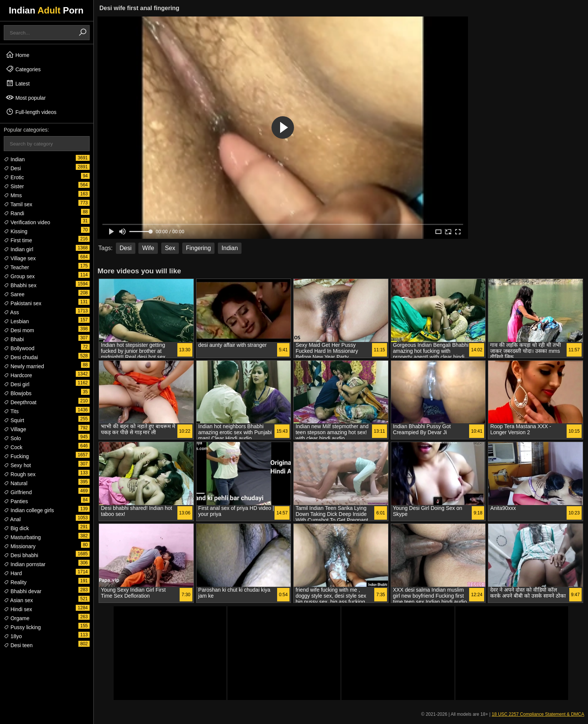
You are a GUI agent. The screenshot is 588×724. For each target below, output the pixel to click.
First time (18, 240)
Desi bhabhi (21, 555)
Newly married (24, 366)
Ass (11, 312)
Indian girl (19, 249)
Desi (12, 168)
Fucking (16, 456)
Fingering (199, 248)
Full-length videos (31, 112)
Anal (12, 519)
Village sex (20, 258)
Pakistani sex (22, 303)
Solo (12, 438)
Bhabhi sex (20, 285)
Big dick (16, 528)
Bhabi (14, 339)
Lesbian (16, 321)
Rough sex (20, 474)
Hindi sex (18, 609)
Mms (13, 195)
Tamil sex (18, 204)
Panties (16, 501)
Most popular (26, 97)
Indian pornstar (25, 564)
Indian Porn (46, 10)
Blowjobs (18, 393)
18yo (13, 636)
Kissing (16, 231)
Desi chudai (21, 357)
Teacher (16, 267)
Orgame (16, 618)
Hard (13, 573)
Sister (14, 186)
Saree (14, 294)
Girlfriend (18, 492)
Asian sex (18, 600)
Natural (16, 483)
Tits (11, 411)
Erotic (14, 177)
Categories (23, 69)
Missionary (20, 546)
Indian (14, 159)
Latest (18, 83)
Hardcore (18, 375)
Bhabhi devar (22, 591)
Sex (170, 248)
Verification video (27, 222)
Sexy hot (17, 465)
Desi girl (16, 384)
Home (17, 55)
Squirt (14, 420)
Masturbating (22, 537)
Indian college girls (29, 510)
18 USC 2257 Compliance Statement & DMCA (538, 714)
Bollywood (19, 348)
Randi (14, 213)
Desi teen (18, 645)
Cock (13, 447)
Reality (15, 582)
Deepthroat (20, 402)
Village (15, 429)
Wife (148, 248)
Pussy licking (22, 627)
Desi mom (19, 330)
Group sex (19, 276)
